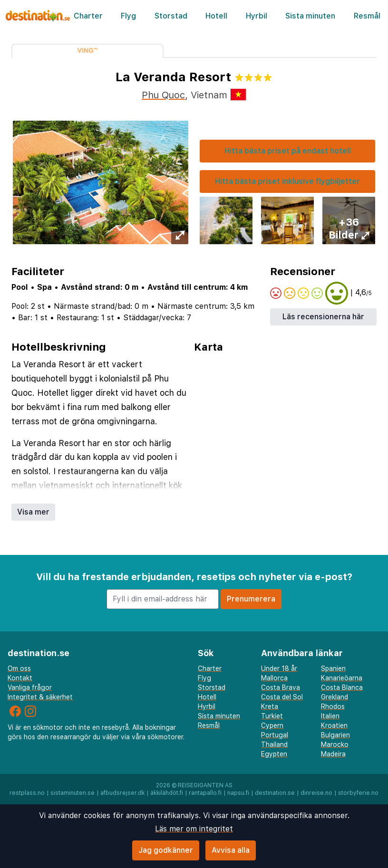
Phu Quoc (163, 95)
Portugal (275, 735)
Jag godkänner (166, 850)
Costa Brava (281, 687)
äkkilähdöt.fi (167, 793)
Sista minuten (310, 16)
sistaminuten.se (73, 793)
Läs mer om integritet (194, 829)
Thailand (274, 744)
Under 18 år (279, 668)
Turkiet (272, 716)
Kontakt (20, 678)
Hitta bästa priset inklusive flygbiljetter (287, 181)
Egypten (274, 754)
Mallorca (274, 678)
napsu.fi (238, 793)
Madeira (333, 754)
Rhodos (333, 706)
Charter (88, 16)
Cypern (272, 725)
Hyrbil (257, 16)
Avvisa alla (231, 850)
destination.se (275, 793)
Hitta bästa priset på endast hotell (288, 151)
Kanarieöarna (342, 678)
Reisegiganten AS (205, 785)
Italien (330, 716)
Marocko (335, 744)
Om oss (19, 668)
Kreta (270, 706)
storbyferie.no (358, 793)
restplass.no (27, 793)
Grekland (335, 697)
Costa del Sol (282, 697)
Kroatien (334, 725)
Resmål (367, 16)
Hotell (216, 16)
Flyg (128, 16)
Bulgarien (335, 735)
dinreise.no (316, 793)
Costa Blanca (342, 687)
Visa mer (33, 512)
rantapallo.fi (205, 793)
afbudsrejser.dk (122, 793)
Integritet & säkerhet (40, 697)
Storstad (171, 16)
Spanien (333, 668)
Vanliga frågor (30, 687)
